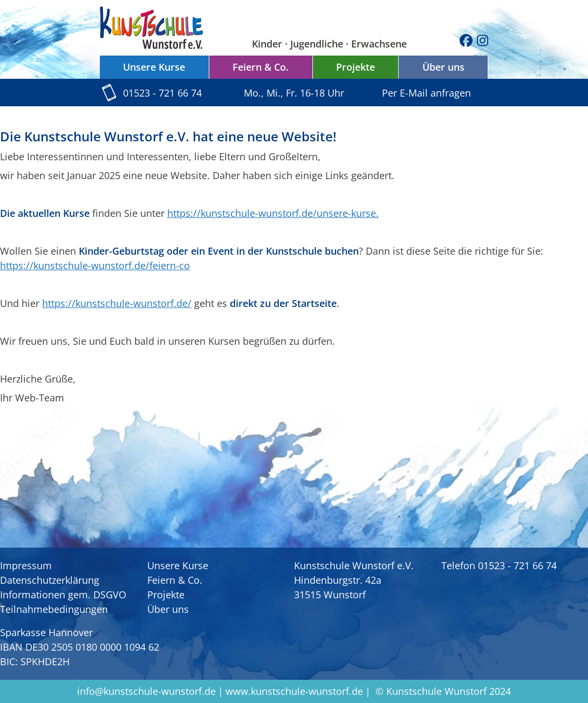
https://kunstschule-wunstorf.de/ (117, 303)
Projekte (355, 67)
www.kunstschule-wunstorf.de (294, 691)
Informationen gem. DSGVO (63, 595)
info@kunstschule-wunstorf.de (146, 691)
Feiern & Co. (261, 67)
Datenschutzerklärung (50, 580)
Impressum (26, 565)
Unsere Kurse (154, 67)
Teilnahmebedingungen (54, 609)
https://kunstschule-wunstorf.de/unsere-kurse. (273, 213)
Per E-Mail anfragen (426, 93)
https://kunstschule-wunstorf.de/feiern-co (95, 265)
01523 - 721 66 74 (162, 93)
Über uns (443, 67)
